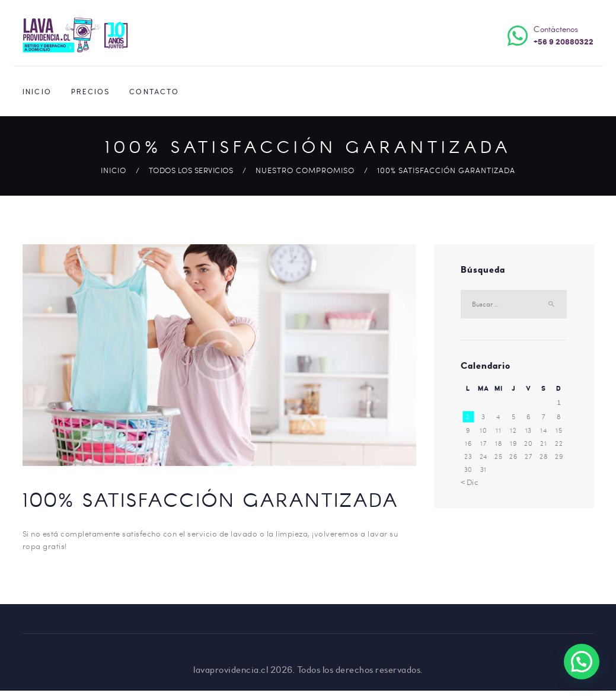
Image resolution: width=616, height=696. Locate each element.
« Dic (470, 482)
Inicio (114, 170)
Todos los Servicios (191, 170)
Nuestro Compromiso (305, 170)
